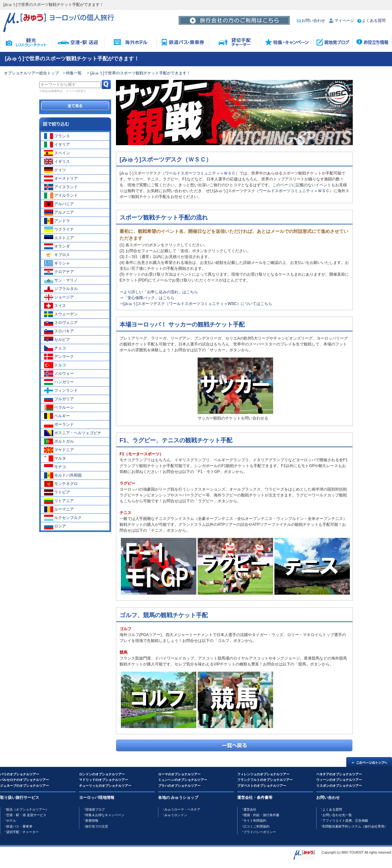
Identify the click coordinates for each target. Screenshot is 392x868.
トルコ (55, 365)
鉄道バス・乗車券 (19, 826)
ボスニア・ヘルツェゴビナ (73, 433)
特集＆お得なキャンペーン (105, 815)
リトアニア (59, 501)
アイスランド (61, 187)
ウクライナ (59, 229)
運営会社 (250, 809)
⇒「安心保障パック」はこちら (147, 298)
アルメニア (59, 212)
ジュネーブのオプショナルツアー (24, 786)
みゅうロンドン (176, 815)
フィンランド (61, 390)
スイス (55, 306)
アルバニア (59, 204)
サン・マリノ (61, 280)
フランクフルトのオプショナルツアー (265, 780)
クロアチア (59, 272)
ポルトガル (59, 441)
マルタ (55, 458)
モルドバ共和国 (63, 475)
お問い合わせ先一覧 (337, 815)
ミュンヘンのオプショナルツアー (183, 780)
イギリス (57, 161)
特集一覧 (74, 73)
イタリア (57, 145)
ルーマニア (59, 509)
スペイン (57, 153)
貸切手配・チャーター (23, 832)
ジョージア (59, 297)
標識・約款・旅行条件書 (261, 815)
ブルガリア (59, 399)
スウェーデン (61, 314)
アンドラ (57, 221)
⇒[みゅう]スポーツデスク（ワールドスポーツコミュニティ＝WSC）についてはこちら (196, 304)
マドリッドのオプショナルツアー (104, 780)
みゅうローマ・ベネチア (182, 809)
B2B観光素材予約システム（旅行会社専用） (355, 826)
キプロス (57, 255)
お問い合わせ (311, 21)
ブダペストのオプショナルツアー (262, 786)
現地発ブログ (95, 809)
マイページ (341, 21)
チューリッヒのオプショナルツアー (105, 786)
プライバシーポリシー (260, 832)
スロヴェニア (61, 323)
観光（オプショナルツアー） (27, 809)
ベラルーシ (59, 407)
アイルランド (61, 195)
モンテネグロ (61, 484)
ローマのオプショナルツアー (179, 774)
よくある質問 (371, 21)
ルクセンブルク (63, 518)
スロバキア (59, 331)
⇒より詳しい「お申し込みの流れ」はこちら (159, 292)
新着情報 (92, 821)
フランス (57, 136)
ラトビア (57, 492)
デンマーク (59, 357)
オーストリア (61, 178)
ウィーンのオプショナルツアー (339, 780)
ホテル (11, 821)
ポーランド (59, 424)
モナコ (55, 467)
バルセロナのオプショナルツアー (24, 780)
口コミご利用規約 (256, 826)
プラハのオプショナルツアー (179, 786)
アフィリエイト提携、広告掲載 (345, 821)
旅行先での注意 (97, 826)
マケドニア (59, 450)
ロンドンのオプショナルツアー (102, 774)
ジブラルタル (61, 289)
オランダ (57, 246)
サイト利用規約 (255, 821)
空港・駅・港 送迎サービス (26, 815)
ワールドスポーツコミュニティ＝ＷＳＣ (200, 173)
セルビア (57, 340)
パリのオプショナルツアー (20, 774)
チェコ (55, 348)
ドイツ (55, 170)
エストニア (59, 238)
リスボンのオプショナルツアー (339, 786)
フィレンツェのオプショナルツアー (263, 774)
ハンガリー (59, 382)
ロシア (55, 526)
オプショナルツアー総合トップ (31, 73)
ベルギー (57, 416)
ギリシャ (57, 263)
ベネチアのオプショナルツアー (339, 774)
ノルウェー (59, 373)
